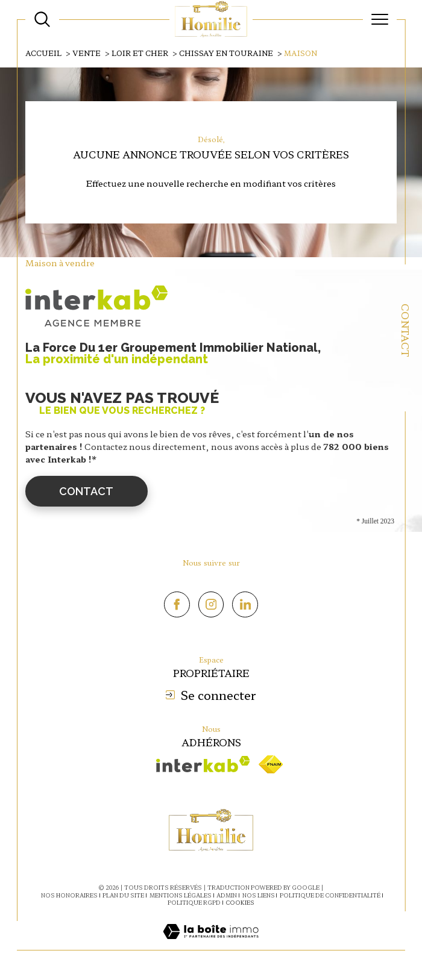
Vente (87, 53)
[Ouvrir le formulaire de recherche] (42, 19)
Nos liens (259, 895)
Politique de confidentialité (330, 895)
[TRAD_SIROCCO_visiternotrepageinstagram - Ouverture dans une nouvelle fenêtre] (211, 604)
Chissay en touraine (226, 53)
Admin (227, 895)
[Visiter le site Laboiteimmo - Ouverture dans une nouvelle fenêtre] (211, 944)
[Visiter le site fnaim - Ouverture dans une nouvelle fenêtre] (271, 764)
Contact (406, 330)
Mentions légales (181, 895)
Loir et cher (140, 53)
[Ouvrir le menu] (380, 19)
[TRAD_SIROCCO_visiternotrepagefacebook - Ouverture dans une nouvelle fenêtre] (177, 604)
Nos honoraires (69, 895)
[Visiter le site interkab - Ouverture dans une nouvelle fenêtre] (203, 764)
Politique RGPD (194, 903)
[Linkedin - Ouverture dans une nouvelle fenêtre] (245, 604)
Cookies (240, 903)
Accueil (43, 53)
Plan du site (123, 895)
